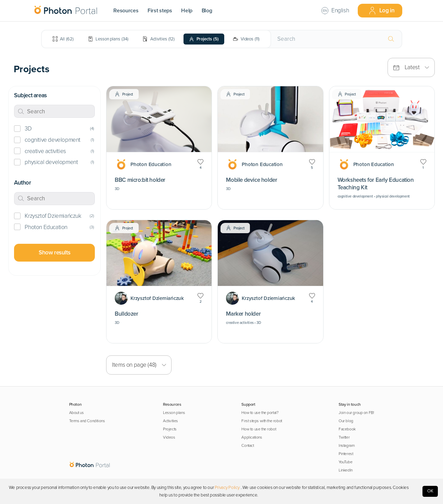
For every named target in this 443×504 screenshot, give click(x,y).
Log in (382, 11)
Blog (207, 11)
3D (28, 129)
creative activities (45, 151)
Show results (54, 253)
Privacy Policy (227, 488)
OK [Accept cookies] (430, 491)
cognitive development (52, 140)
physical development (51, 162)
